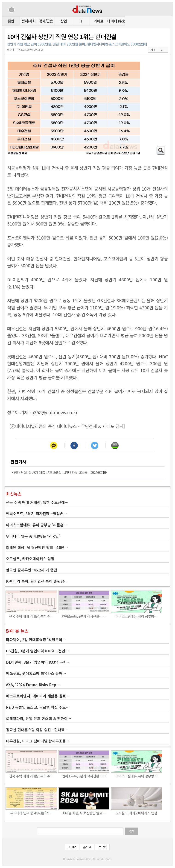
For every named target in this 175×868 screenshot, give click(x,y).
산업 (64, 21)
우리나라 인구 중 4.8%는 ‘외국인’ (33, 536)
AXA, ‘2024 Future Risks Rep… (33, 685)
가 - (163, 50)
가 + (153, 50)
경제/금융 (46, 21)
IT (81, 21)
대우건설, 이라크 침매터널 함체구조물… (38, 741)
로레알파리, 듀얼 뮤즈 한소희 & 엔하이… (38, 718)
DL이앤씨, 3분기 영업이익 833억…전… (37, 662)
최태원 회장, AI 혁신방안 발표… (84, 813)
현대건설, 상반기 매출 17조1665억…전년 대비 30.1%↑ (51, 473)
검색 (132, 831)
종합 (11, 21)
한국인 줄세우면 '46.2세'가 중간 (32, 570)
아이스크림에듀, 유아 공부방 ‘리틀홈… (36, 525)
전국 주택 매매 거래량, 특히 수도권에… (37, 502)
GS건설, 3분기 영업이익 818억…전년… (37, 651)
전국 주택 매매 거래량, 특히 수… (31, 616)
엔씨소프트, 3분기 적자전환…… (84, 616)
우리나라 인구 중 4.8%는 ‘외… (31, 813)
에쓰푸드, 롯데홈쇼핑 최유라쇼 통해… (36, 673)
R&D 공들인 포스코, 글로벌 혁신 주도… (38, 707)
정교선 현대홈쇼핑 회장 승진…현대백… (37, 730)
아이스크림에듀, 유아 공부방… (136, 616)
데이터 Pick (116, 21)
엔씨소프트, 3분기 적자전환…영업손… (36, 514)
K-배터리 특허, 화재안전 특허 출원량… (37, 581)
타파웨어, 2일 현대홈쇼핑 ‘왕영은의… (36, 640)
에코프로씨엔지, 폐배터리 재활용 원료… (38, 696)
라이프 (99, 21)
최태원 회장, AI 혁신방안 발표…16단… (37, 547)
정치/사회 (28, 21)
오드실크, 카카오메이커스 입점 (30, 559)
